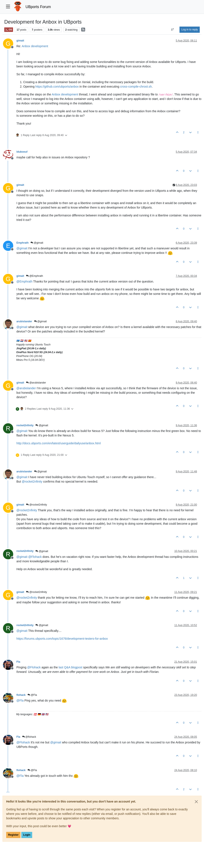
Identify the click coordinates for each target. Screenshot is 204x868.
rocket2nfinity (25, 425)
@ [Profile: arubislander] (26, 388)
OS (9, 30)
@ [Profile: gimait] (22, 248)
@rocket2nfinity (36, 505)
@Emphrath (35, 276)
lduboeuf (22, 152)
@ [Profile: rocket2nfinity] (32, 482)
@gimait (37, 243)
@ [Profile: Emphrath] (24, 281)
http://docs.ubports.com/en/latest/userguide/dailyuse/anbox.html (59, 443)
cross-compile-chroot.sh (136, 87)
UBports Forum (38, 7)
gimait (20, 41)
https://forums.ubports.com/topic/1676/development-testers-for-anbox (62, 639)
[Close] (196, 802)
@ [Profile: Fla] (20, 700)
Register (13, 835)
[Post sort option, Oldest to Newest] (173, 30)
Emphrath (22, 243)
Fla (18, 662)
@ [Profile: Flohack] (35, 557)
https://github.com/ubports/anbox (57, 87)
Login (27, 835)
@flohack (29, 737)
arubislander (24, 321)
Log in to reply (190, 30)
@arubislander (36, 383)
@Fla (32, 695)
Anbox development (35, 46)
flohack (21, 695)
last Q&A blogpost (70, 667)
